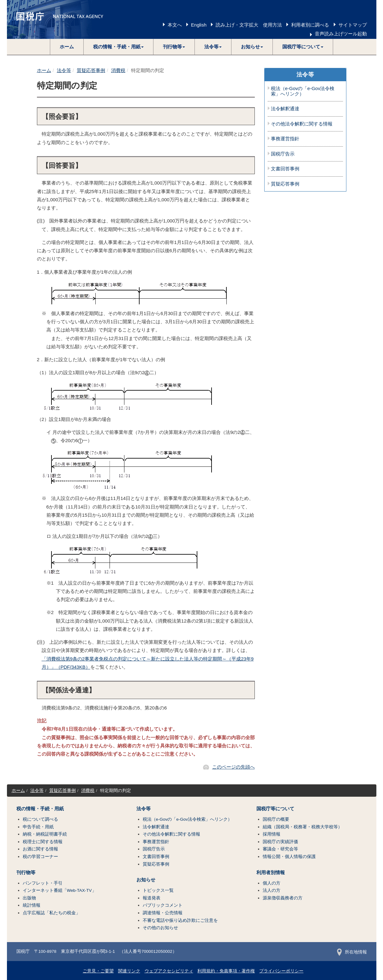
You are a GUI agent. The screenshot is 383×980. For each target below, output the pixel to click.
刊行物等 (26, 873)
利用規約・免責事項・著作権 (226, 971)
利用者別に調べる (310, 25)
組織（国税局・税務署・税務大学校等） (302, 827)
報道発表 (152, 898)
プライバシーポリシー (281, 971)
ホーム (67, 47)
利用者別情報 (271, 873)
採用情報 (272, 834)
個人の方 (272, 883)
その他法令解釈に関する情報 (302, 124)
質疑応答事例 (91, 70)
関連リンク (129, 971)
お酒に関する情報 (40, 849)
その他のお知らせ (160, 928)
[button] (119, 47)
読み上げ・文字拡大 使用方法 (249, 25)
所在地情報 (352, 952)
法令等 (64, 70)
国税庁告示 (283, 154)
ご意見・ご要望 (98, 971)
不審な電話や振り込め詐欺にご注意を (180, 920)
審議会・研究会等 (280, 849)
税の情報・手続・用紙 (40, 809)
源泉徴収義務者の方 (283, 898)
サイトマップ (353, 25)
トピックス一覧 (158, 890)
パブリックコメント (163, 905)
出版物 (29, 898)
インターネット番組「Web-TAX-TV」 (60, 890)
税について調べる (40, 819)
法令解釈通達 (285, 109)
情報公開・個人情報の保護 (289, 857)
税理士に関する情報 (43, 842)
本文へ (175, 25)
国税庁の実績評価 (280, 842)
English (199, 25)
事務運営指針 (285, 139)
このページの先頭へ (233, 767)
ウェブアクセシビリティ (169, 971)
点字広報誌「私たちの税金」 (51, 913)
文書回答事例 (285, 169)
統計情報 (32, 905)
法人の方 (272, 890)
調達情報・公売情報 (163, 913)
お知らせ (146, 880)
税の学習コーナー (40, 857)
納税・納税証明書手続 (45, 834)
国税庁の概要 (276, 819)
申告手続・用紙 (38, 827)
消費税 (118, 70)
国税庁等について (275, 809)
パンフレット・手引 (43, 883)
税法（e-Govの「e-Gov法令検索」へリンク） (303, 91)
